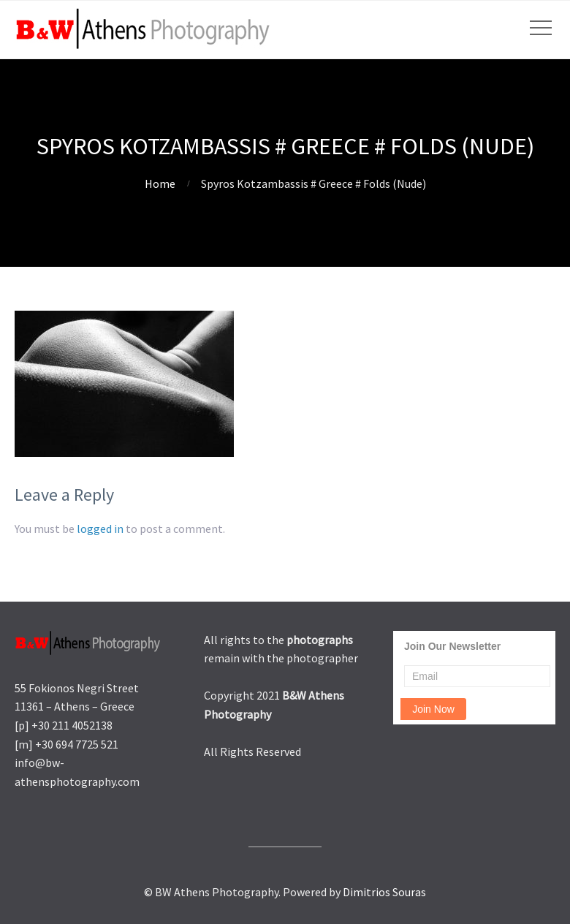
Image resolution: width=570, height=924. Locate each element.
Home (160, 183)
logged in (100, 529)
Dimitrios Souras (384, 892)
